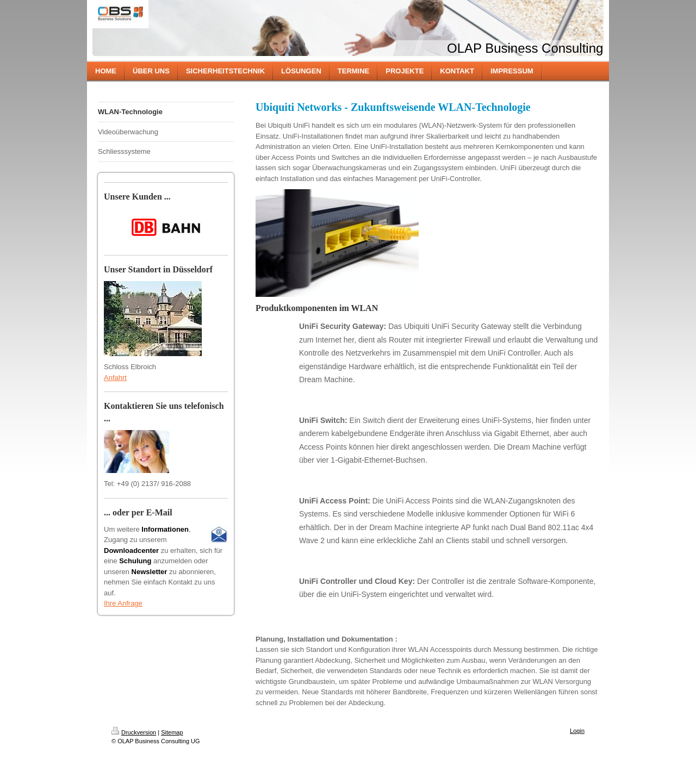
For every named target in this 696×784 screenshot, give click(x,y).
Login (577, 731)
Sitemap (172, 732)
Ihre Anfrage (123, 603)
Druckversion (134, 732)
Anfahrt (115, 378)
